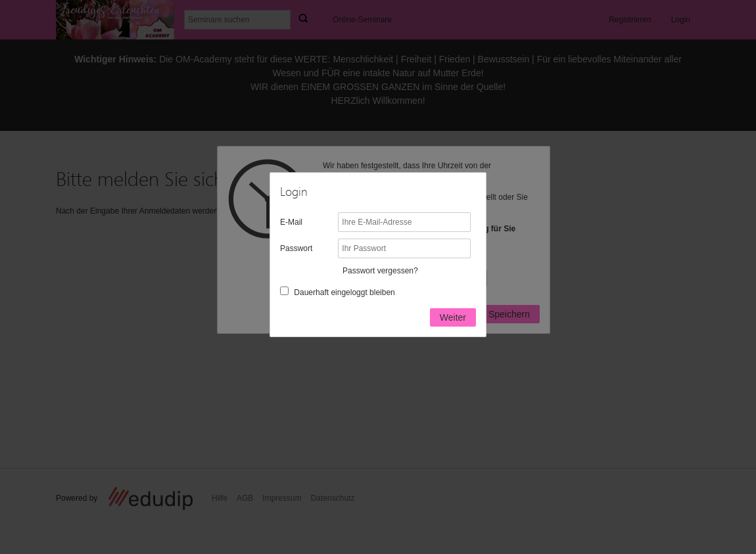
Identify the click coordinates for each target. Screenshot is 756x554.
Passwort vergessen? (380, 271)
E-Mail (291, 222)
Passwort (296, 248)
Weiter (453, 317)
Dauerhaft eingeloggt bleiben (344, 292)
